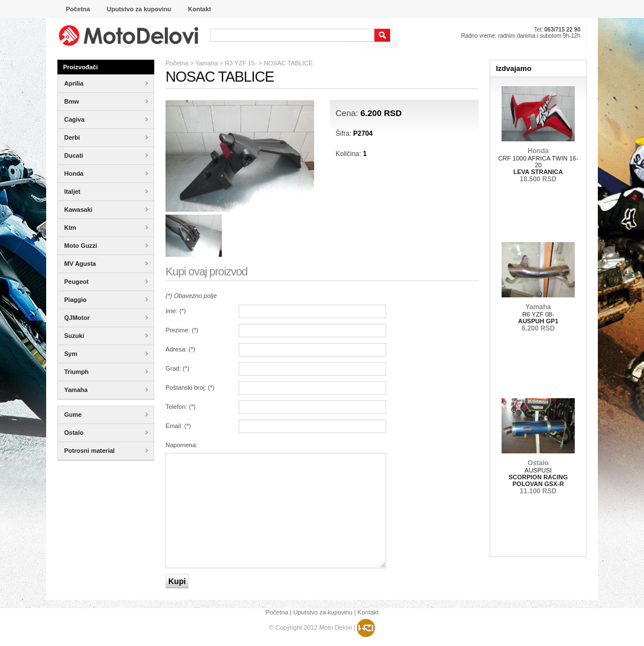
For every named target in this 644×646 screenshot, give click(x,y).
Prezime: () (182, 330)
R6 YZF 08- (538, 318)
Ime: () (176, 311)
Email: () (178, 426)
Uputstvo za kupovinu (323, 612)
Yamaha (207, 63)
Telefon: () (180, 407)
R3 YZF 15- (241, 63)
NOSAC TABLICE (289, 63)
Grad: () (177, 368)
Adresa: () (180, 349)
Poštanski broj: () (190, 387)
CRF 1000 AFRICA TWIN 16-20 (538, 165)
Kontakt (368, 612)
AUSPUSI (538, 477)
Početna (177, 63)
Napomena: (182, 445)
